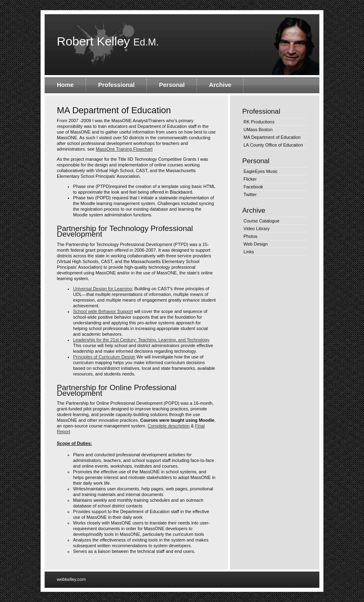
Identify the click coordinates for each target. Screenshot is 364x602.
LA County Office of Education (273, 145)
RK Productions (259, 122)
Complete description (169, 426)
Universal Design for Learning (102, 289)
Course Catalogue (262, 221)
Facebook (253, 187)
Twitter (250, 194)
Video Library (257, 229)
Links (249, 252)
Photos (250, 236)
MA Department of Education (272, 137)
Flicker (250, 179)
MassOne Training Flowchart (124, 149)
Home (65, 85)
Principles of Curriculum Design (104, 357)
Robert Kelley (108, 41)
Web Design (256, 244)
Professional (116, 85)
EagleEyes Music (261, 171)
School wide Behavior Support (103, 311)
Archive (220, 85)
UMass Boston (258, 129)
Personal (172, 85)
